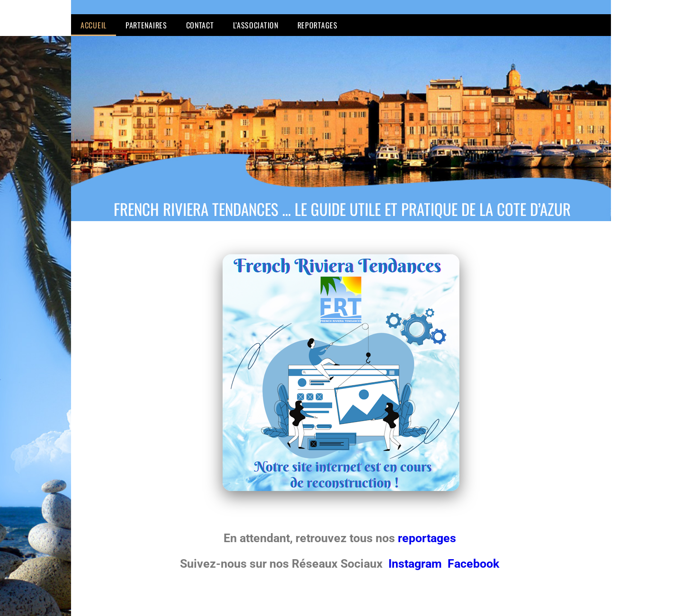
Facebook (473, 564)
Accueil (94, 25)
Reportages (318, 25)
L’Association (256, 25)
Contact (200, 25)
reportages (428, 538)
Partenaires (146, 25)
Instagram (417, 564)
